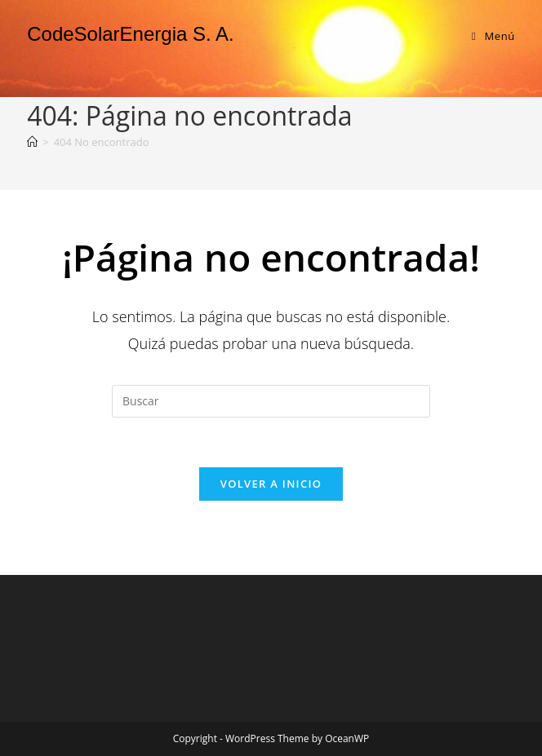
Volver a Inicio (271, 484)
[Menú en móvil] (493, 36)
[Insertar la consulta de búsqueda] (271, 401)
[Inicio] (32, 142)
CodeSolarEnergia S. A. (131, 34)
